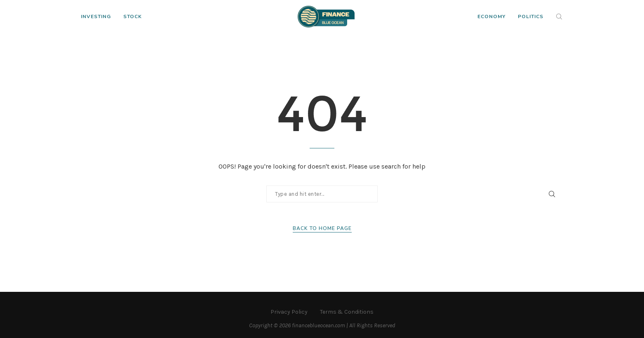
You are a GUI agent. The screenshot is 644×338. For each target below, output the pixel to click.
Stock (133, 16)
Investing (96, 16)
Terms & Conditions (347, 312)
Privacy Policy (289, 312)
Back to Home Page (322, 228)
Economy (491, 16)
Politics (531, 16)
